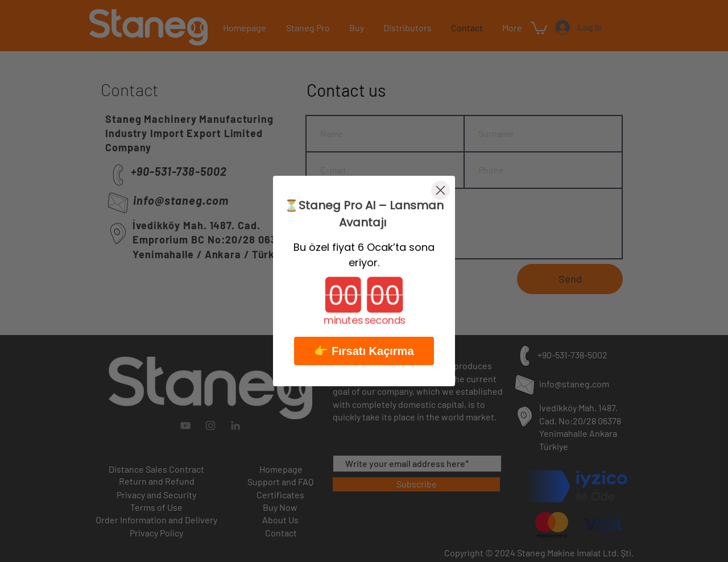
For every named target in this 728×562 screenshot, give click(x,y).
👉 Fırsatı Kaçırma (364, 351)
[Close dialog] (440, 190)
